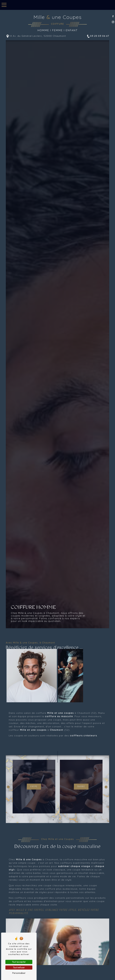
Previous (8, 799)
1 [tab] (53, 832)
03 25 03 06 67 (98, 36)
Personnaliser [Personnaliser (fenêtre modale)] (19, 973)
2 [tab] (58, 832)
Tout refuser (19, 967)
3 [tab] (62, 832)
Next (106, 799)
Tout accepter (19, 962)
